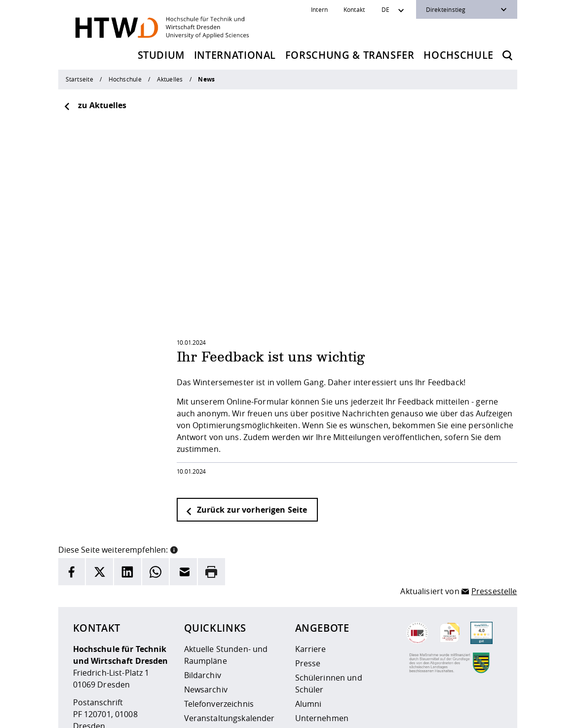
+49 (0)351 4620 (119, 650)
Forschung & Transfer (350, 55)
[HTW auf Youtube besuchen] (493, 711)
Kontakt (354, 9)
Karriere (311, 555)
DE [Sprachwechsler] (385, 9)
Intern (319, 9)
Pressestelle (494, 497)
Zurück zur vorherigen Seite (246, 416)
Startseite (79, 79)
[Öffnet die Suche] (507, 55)
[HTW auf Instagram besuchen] (433, 711)
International (235, 55)
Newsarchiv (206, 596)
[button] (174, 455)
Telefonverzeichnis (219, 610)
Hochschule (459, 55)
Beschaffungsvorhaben (339, 639)
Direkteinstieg (446, 9)
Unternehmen (322, 624)
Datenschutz (148, 718)
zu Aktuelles (95, 105)
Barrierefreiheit (202, 718)
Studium (161, 55)
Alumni (308, 610)
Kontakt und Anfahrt (223, 639)
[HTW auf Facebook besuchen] (473, 711)
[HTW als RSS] (414, 711)
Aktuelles (170, 79)
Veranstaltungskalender (230, 624)
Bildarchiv (203, 581)
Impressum (100, 718)
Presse (308, 569)
